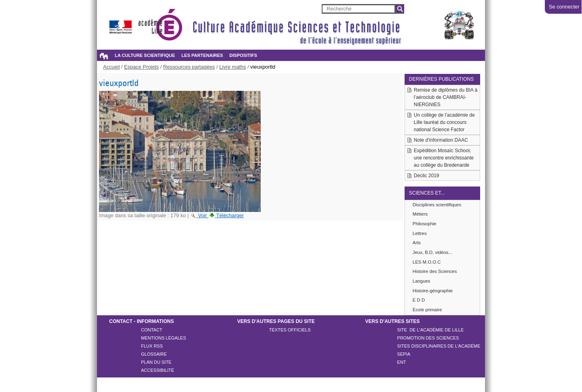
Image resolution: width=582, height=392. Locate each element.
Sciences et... (427, 193)
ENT (402, 362)
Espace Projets (141, 67)
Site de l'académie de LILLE (431, 330)
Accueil (103, 56)
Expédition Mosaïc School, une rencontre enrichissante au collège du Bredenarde (444, 158)
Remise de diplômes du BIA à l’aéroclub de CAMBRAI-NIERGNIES (446, 97)
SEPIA (404, 354)
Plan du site (156, 362)
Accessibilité (158, 370)
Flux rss (152, 346)
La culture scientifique (145, 55)
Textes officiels (290, 330)
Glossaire (154, 354)
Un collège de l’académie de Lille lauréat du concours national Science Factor (444, 122)
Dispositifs (243, 55)
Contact (152, 330)
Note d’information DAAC (441, 140)
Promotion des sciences (428, 338)
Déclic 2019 (427, 176)
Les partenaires (202, 55)
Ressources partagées (189, 67)
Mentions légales (163, 338)
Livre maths (232, 67)
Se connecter (564, 7)
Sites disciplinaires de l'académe (439, 346)
